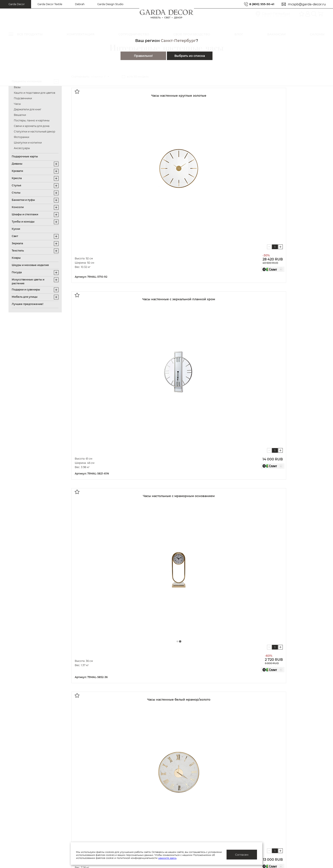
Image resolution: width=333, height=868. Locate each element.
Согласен (242, 855)
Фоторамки (22, 137)
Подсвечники (23, 98)
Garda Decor (17, 4)
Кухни (16, 229)
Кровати (17, 171)
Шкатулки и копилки (28, 143)
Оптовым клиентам (199, 776)
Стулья (16, 185)
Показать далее (99, 609)
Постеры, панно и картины (32, 120)
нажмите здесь (190, 858)
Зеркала (17, 243)
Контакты (117, 816)
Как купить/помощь (51, 789)
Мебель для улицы (25, 297)
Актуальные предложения (56, 783)
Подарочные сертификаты (57, 796)
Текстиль (18, 251)
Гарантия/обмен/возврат (55, 809)
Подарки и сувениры (26, 290)
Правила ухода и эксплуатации (60, 816)
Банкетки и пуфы (23, 200)
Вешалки (20, 115)
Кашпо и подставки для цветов (34, 93)
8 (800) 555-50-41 (260, 4)
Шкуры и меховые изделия (30, 265)
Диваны (17, 164)
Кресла (17, 178)
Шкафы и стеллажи (25, 214)
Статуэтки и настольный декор (34, 131)
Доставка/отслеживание (55, 803)
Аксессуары (22, 148)
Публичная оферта (125, 776)
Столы (16, 193)
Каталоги (117, 796)
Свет (15, 236)
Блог (114, 803)
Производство (121, 789)
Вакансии (117, 809)
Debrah (80, 4)
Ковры (16, 258)
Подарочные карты (25, 156)
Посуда (17, 272)
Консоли (18, 207)
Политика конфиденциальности (135, 783)
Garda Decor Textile (50, 4)
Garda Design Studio (110, 4)
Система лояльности (52, 776)
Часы (17, 104)
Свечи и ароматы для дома (32, 126)
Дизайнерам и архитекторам (207, 783)
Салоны (272, 784)
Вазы (17, 87)
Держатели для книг (28, 109)
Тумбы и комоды (23, 222)
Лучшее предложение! (27, 304)
